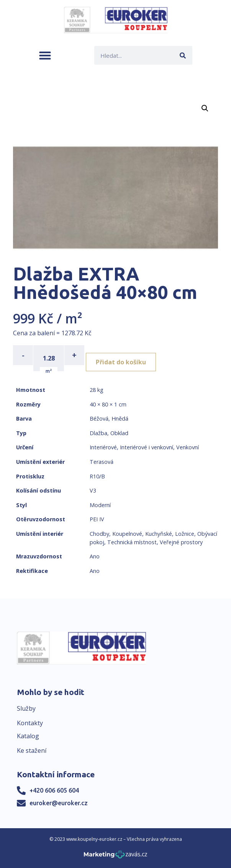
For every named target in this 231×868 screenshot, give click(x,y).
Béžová (99, 418)
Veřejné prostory (181, 542)
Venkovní (188, 447)
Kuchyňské (159, 534)
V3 (93, 490)
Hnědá (120, 418)
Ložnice (185, 534)
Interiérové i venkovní (147, 447)
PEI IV (97, 519)
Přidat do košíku (121, 362)
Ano (95, 556)
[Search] (183, 55)
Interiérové (103, 447)
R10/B (97, 476)
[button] (45, 55)
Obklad (119, 433)
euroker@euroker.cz (59, 803)
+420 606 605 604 (54, 790)
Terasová (102, 462)
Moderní (100, 505)
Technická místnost (132, 542)
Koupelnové (127, 534)
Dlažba (98, 433)
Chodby (99, 534)
